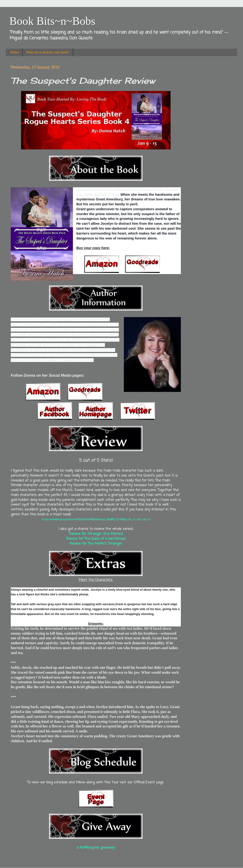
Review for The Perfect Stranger (96, 544)
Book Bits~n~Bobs (52, 21)
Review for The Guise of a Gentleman (96, 539)
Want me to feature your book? (48, 52)
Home (15, 52)
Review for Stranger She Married (96, 534)
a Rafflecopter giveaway (96, 848)
